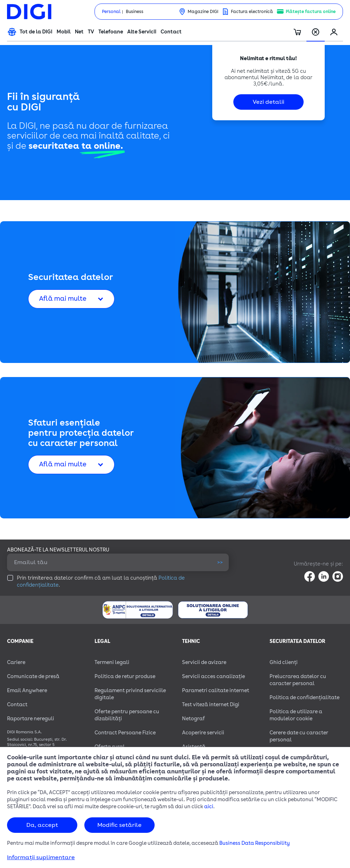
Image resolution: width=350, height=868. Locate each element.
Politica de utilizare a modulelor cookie (296, 715)
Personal (111, 12)
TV (91, 32)
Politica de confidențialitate (304, 698)
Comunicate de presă (33, 676)
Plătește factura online (311, 12)
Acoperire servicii (203, 733)
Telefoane (111, 32)
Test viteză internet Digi (211, 705)
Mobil (64, 32)
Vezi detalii (268, 102)
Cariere (16, 662)
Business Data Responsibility (255, 843)
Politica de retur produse (125, 676)
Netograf (193, 719)
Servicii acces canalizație (213, 676)
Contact (171, 32)
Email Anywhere (27, 691)
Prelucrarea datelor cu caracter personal (298, 680)
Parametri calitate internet (216, 691)
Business (135, 12)
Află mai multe (63, 299)
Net (79, 32)
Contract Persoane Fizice (125, 733)
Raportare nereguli (31, 719)
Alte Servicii (142, 32)
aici (209, 807)
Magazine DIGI (203, 12)
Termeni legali (112, 662)
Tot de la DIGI (36, 32)
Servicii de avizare (204, 662)
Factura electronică (252, 12)
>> (220, 562)
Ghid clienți (284, 662)
